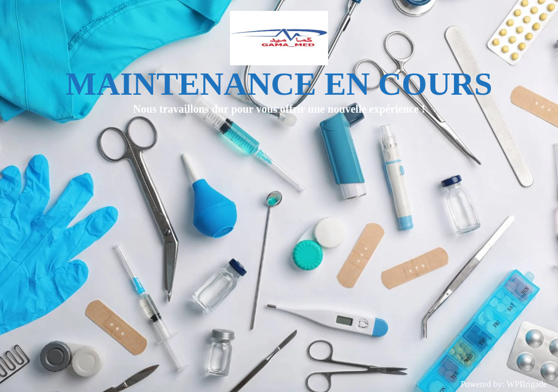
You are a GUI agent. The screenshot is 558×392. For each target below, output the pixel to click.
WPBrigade (527, 384)
